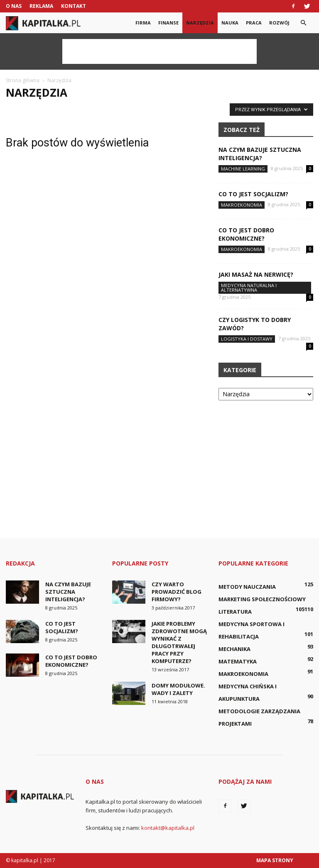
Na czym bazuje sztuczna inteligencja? (260, 154)
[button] (303, 23)
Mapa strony (275, 860)
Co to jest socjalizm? (253, 194)
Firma (143, 23)
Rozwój (279, 23)
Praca (254, 23)
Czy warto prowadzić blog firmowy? (177, 592)
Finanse (168, 23)
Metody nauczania (247, 587)
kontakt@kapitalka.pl (168, 828)
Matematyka (238, 661)
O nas (14, 6)
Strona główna (23, 80)
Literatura (235, 612)
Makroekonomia (242, 205)
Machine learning (243, 169)
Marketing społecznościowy (262, 599)
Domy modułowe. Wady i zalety (178, 689)
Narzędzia (200, 23)
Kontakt (74, 6)
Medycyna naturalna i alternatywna (249, 288)
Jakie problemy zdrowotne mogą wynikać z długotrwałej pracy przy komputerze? (179, 642)
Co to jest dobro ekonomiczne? (246, 234)
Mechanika (234, 649)
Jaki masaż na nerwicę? (256, 274)
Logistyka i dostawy (247, 339)
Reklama (41, 6)
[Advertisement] (159, 51)
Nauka (230, 23)
